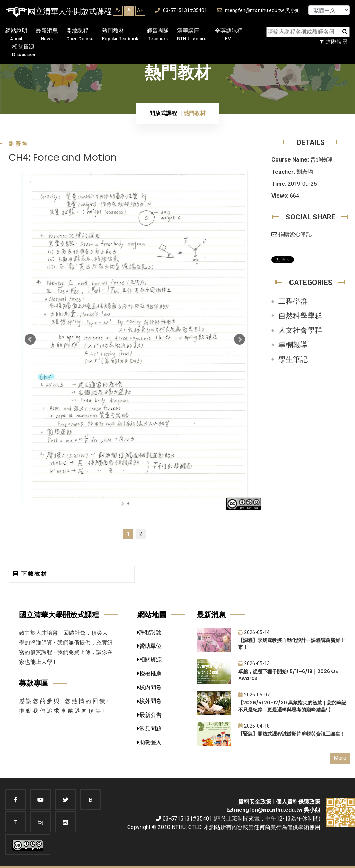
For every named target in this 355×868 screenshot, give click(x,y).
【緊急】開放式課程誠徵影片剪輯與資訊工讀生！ (292, 734)
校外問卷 (149, 701)
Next (240, 339)
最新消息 (47, 35)
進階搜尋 (334, 42)
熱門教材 (120, 35)
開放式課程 (163, 113)
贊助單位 (149, 646)
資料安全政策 (255, 802)
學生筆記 (293, 359)
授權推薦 (149, 673)
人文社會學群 (300, 330)
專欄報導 (293, 345)
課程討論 (149, 632)
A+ (140, 10)
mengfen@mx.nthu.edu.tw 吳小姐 (258, 11)
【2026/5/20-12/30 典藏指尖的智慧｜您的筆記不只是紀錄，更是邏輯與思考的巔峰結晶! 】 (292, 706)
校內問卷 (149, 687)
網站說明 (16, 35)
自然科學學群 (300, 316)
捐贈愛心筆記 (292, 234)
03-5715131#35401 (181, 11)
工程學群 (293, 301)
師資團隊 (158, 35)
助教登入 (149, 742)
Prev (30, 339)
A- (118, 10)
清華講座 (192, 35)
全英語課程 (229, 35)
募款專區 (34, 683)
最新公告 (149, 715)
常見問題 (149, 728)
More (340, 758)
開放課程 (80, 35)
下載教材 (30, 574)
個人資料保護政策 (298, 802)
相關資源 (24, 51)
